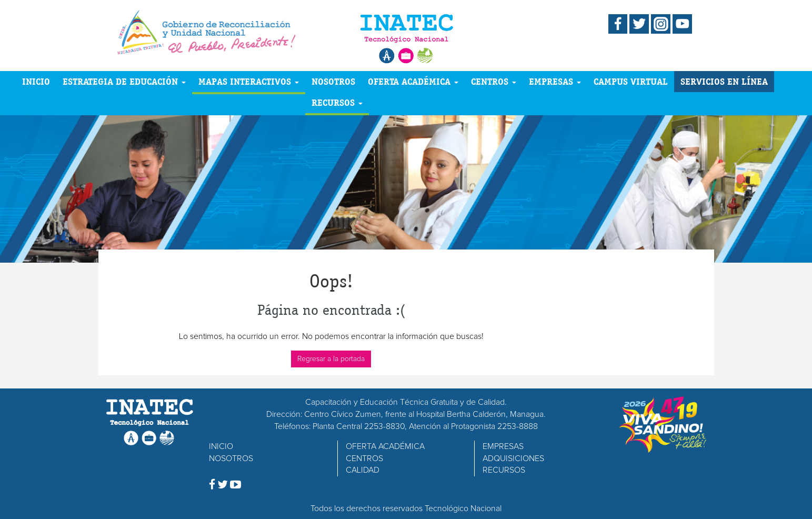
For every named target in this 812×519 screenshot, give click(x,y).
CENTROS (494, 81)
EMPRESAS (555, 81)
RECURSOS (337, 102)
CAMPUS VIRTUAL (631, 81)
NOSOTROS (333, 81)
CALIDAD (363, 470)
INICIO (36, 81)
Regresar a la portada (331, 359)
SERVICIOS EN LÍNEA (724, 81)
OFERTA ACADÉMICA (413, 81)
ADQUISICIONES (513, 458)
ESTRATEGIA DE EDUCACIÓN (124, 81)
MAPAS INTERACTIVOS (249, 81)
